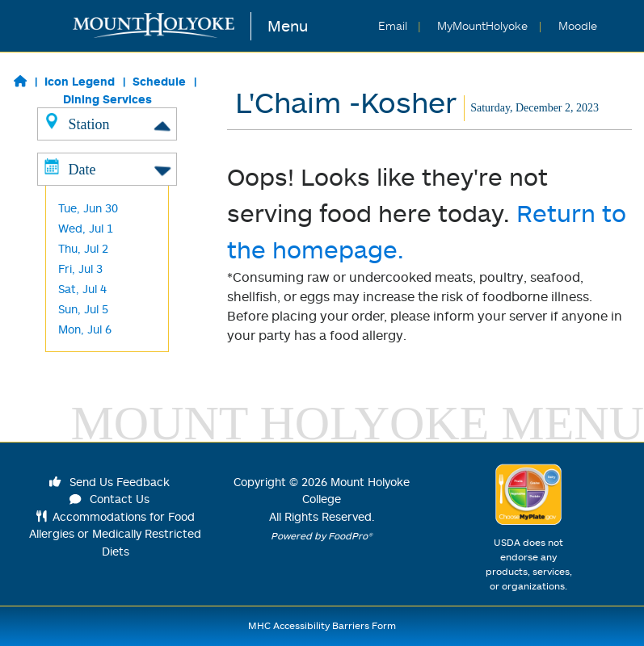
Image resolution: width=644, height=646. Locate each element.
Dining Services (107, 99)
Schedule (159, 81)
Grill (68, 163)
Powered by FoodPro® (322, 536)
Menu (288, 25)
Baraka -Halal (94, 203)
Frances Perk (94, 243)
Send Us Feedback (110, 482)
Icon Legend (80, 81)
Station (107, 124)
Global (75, 183)
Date (107, 335)
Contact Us (110, 499)
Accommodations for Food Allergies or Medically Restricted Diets (115, 534)
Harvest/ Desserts (107, 223)
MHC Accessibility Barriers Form (322, 625)
